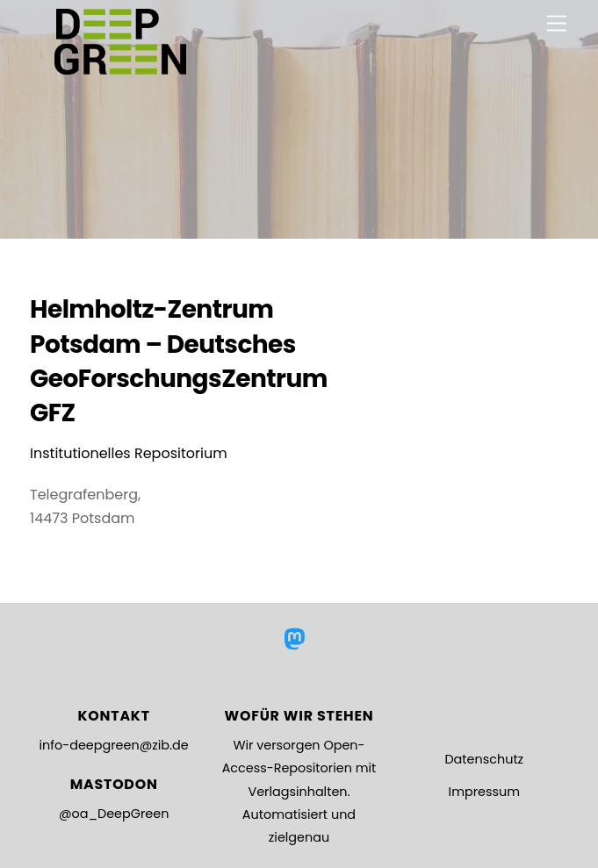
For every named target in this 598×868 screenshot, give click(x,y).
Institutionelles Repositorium (129, 453)
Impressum (484, 792)
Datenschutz (484, 759)
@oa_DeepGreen (114, 814)
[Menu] (557, 24)
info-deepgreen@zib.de (114, 745)
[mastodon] (297, 640)
